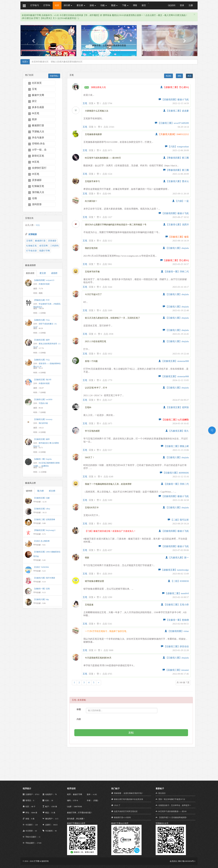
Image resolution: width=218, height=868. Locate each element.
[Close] (194, 14)
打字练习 (35, 5)
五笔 (85, 103)
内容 (79, 719)
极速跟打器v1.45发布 (122, 817)
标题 (79, 709)
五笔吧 (29, 241)
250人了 (117, 805)
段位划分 (162, 793)
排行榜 (68, 5)
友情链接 (33, 234)
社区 (57, 5)
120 (36, 825)
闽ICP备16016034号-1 (187, 861)
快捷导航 (54, 76)
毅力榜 (41, 491)
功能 (104, 5)
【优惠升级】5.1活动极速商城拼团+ (173, 817)
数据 (114, 5)
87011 (37, 794)
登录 (182, 5)
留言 (144, 5)
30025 (55, 825)
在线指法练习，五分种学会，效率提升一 (175, 805)
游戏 (93, 5)
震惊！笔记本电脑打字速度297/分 (172, 799)
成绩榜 (54, 273)
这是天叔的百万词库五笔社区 (126, 811)
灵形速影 (52, 241)
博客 (135, 5)
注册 (191, 5)
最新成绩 (30, 273)
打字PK (47, 5)
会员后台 (173, 861)
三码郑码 (54, 246)
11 (40, 837)
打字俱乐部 (31, 251)
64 (36, 831)
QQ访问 (172, 5)
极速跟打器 (40, 241)
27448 (39, 843)
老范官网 (43, 246)
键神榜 (29, 491)
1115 (57, 819)
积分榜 (52, 491)
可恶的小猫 (43, 403)
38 (52, 800)
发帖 (179, 76)
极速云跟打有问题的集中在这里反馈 (129, 799)
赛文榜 (81, 5)
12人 (38, 225)
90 (56, 831)
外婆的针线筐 (44, 284)
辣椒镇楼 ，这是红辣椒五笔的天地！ (129, 793)
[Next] (99, 683)
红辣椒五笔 (31, 246)
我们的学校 (43, 423)
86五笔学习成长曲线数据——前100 (172, 811)
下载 (125, 5)
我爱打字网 (45, 251)
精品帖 (168, 76)
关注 (189, 76)
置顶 (87, 87)
